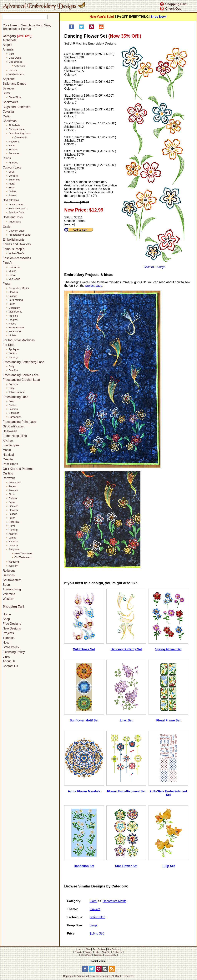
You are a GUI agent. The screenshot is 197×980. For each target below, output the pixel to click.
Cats (11, 54)
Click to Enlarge (154, 267)
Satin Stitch (97, 917)
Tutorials (9, 638)
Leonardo (14, 267)
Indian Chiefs (16, 253)
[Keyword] (25, 17)
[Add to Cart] (79, 230)
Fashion (13, 370)
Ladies (12, 191)
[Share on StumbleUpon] (101, 28)
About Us (9, 661)
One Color (20, 66)
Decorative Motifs (114, 901)
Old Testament (23, 557)
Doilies (12, 405)
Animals (8, 49)
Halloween (10, 431)
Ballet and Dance (14, 84)
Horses (13, 70)
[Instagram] (105, 971)
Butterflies (14, 180)
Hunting (13, 530)
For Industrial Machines (19, 340)
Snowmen (14, 153)
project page (94, 286)
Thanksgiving (12, 589)
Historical (14, 522)
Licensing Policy (14, 652)
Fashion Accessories (17, 258)
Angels (7, 45)
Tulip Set (168, 866)
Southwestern (12, 580)
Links (6, 657)
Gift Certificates (13, 426)
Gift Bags (14, 413)
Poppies (13, 320)
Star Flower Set (126, 866)
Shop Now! (159, 17)
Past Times (10, 464)
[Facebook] (85, 971)
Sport (6, 585)
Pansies (13, 316)
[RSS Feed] (112, 971)
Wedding (14, 562)
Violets (12, 335)
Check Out (170, 9)
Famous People (13, 249)
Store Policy (11, 647)
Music (7, 450)
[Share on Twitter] (81, 28)
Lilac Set (126, 720)
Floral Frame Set (168, 720)
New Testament (23, 553)
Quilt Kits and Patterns (18, 469)
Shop (6, 619)
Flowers (95, 909)
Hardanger (15, 417)
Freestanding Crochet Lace (21, 380)
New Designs (12, 628)
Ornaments (21, 137)
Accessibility (111, 955)
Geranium (14, 308)
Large (94, 925)
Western (13, 566)
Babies (13, 353)
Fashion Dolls (16, 212)
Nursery (13, 357)
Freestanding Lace (19, 133)
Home (12, 526)
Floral (93, 901)
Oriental (8, 459)
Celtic (7, 116)
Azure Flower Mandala (84, 791)
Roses (12, 195)
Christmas (10, 121)
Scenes (13, 150)
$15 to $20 (97, 933)
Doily (11, 366)
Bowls (12, 401)
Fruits (12, 187)
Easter (7, 226)
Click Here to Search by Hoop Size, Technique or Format (27, 27)
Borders (13, 176)
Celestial (9, 112)
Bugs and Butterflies (16, 107)
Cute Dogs (15, 58)
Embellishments (18, 209)
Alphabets (10, 40)
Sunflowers (15, 332)
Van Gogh (14, 279)
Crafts (7, 158)
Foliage (13, 296)
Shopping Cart (173, 4)
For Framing (16, 300)
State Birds (15, 97)
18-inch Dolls (16, 204)
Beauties (9, 88)
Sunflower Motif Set (84, 720)
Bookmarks (10, 102)
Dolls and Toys (13, 217)
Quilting (8, 473)
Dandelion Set (84, 866)
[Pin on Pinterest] (91, 28)
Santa (12, 145)
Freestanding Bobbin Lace (21, 375)
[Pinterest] (99, 971)
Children (13, 498)
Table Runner (16, 392)
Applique (9, 79)
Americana (15, 482)
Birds (6, 93)
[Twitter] (92, 971)
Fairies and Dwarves (17, 244)
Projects (8, 633)
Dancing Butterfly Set (126, 649)
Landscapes (11, 445)
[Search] (32, 21)
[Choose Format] (69, 225)
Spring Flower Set (168, 649)
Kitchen (8, 440)
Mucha (12, 271)
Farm (12, 502)
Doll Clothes (11, 200)
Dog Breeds (15, 62)
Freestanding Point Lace (19, 422)
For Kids (8, 345)
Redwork (14, 142)
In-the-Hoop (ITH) (15, 436)
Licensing (98, 955)
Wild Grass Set (84, 649)
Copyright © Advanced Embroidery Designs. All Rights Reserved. (99, 976)
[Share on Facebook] (72, 28)
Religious (14, 549)
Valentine (9, 594)
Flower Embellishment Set (126, 791)
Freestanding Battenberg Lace (23, 362)
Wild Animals (16, 74)
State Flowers (16, 327)
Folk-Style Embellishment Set (168, 793)
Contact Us (10, 666)
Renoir (12, 275)
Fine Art (13, 163)
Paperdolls (15, 222)
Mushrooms (15, 312)
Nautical (8, 455)
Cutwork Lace (16, 129)
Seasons (9, 575)
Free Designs (12, 624)
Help (6, 643)
